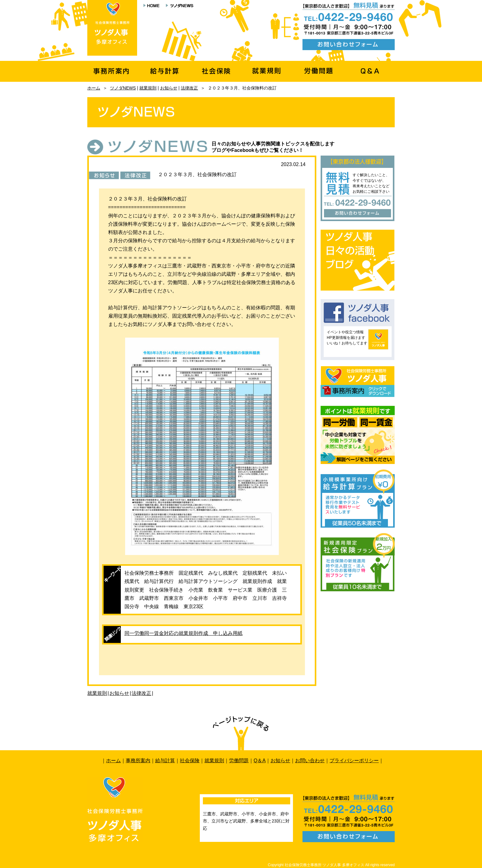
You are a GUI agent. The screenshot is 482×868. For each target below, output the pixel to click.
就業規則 (148, 88)
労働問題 (239, 761)
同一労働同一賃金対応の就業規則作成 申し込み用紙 (184, 633)
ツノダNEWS (123, 88)
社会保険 (190, 761)
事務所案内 (138, 761)
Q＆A (260, 761)
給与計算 (165, 761)
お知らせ (169, 88)
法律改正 (189, 88)
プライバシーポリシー (354, 761)
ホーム (94, 88)
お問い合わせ (310, 761)
